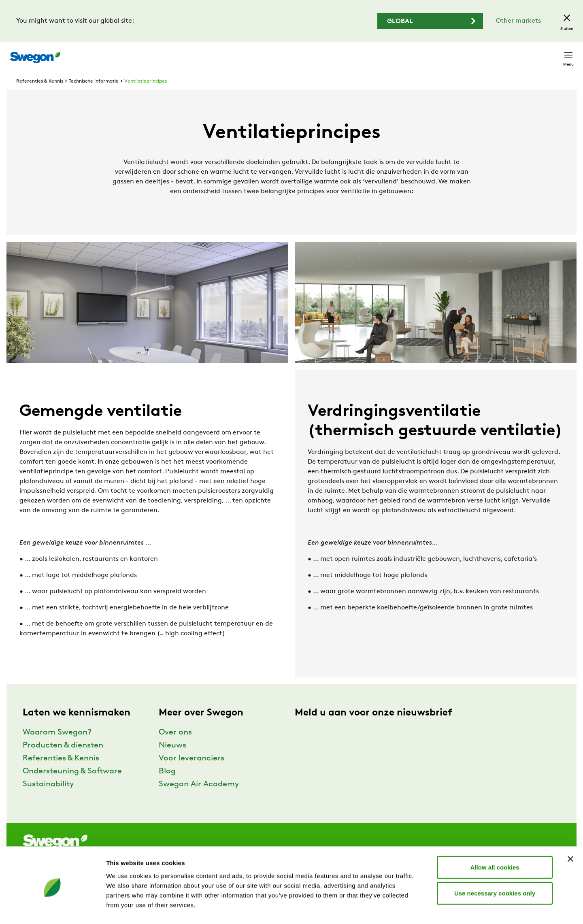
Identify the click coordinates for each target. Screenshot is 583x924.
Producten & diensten (63, 760)
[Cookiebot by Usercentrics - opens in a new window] (52, 908)
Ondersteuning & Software (72, 786)
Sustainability (48, 799)
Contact (554, 53)
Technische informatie (94, 96)
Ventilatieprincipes (146, 96)
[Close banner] (570, 829)
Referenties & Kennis (40, 96)
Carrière (482, 53)
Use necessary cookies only (495, 863)
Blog (167, 786)
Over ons (175, 747)
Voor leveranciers (191, 773)
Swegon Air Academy (199, 799)
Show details (425, 908)
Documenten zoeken (428, 54)
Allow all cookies (495, 838)
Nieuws (172, 760)
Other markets (518, 21)
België (517, 53)
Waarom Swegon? (57, 747)
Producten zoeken (355, 53)
